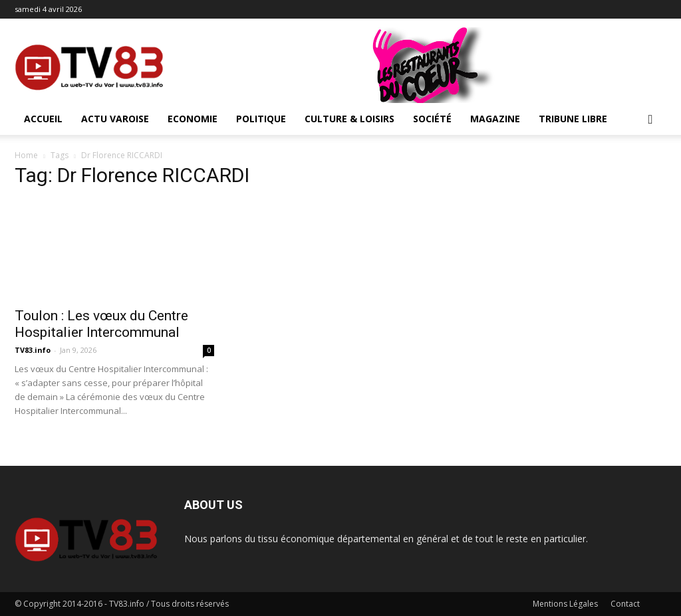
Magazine (495, 119)
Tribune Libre (573, 119)
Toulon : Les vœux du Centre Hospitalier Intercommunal (101, 324)
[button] (650, 120)
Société (432, 119)
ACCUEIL (43, 119)
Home (26, 155)
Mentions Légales (565, 604)
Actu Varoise (115, 119)
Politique (261, 119)
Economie (193, 119)
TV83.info (33, 350)
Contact (625, 604)
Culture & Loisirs (349, 119)
